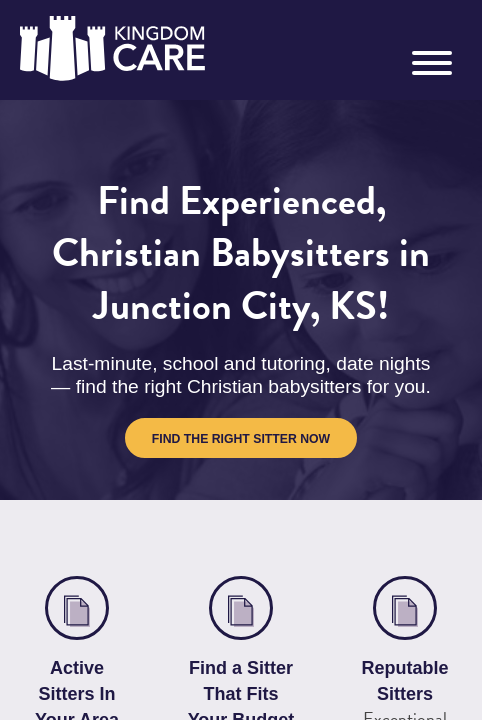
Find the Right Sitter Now (241, 456)
